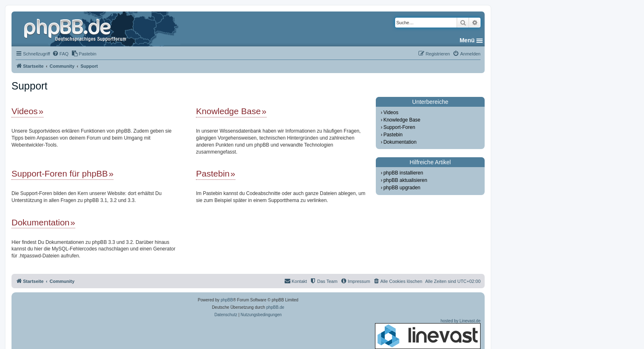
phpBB (227, 300)
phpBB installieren (403, 173)
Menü (467, 40)
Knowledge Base (228, 111)
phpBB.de (275, 307)
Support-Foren (399, 127)
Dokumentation (40, 222)
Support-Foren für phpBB (60, 173)
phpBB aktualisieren (405, 180)
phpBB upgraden (402, 188)
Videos (25, 111)
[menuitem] (60, 54)
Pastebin (213, 173)
